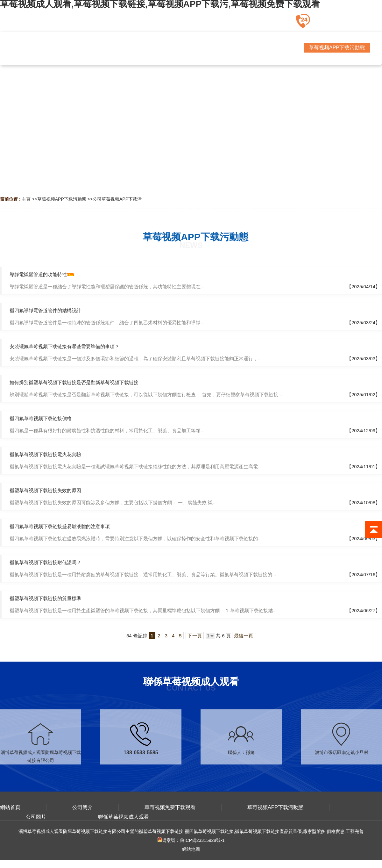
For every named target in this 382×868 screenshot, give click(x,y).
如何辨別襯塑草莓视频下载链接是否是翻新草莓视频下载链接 (74, 382)
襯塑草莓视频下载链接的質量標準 (45, 598)
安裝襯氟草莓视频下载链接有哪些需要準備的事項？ (64, 346)
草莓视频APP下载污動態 (62, 199)
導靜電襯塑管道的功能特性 (38, 274)
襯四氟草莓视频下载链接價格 (41, 418)
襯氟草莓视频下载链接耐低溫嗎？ (45, 562)
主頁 (26, 199)
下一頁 (195, 636)
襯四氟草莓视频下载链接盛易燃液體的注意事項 (60, 526)
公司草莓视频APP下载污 (117, 199)
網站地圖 (191, 849)
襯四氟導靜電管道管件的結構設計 (45, 310)
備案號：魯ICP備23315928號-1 (191, 840)
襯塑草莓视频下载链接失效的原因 (45, 490)
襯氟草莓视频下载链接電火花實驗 (45, 454)
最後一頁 (244, 636)
